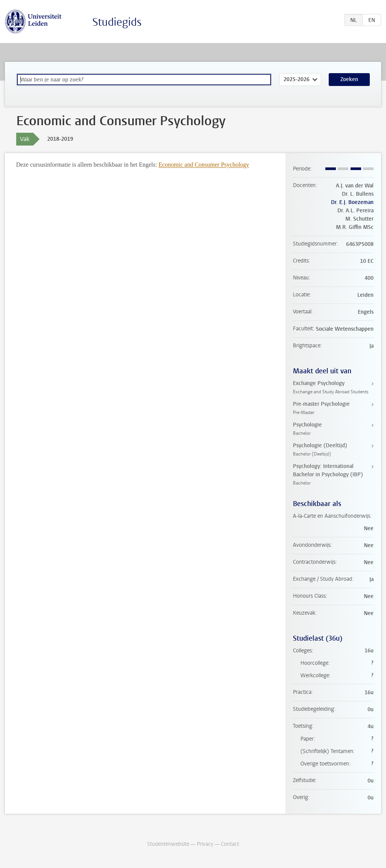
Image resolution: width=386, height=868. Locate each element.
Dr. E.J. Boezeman (352, 202)
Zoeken (349, 79)
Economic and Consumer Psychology (204, 165)
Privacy (205, 844)
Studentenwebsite (168, 844)
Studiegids (117, 22)
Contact (230, 844)
